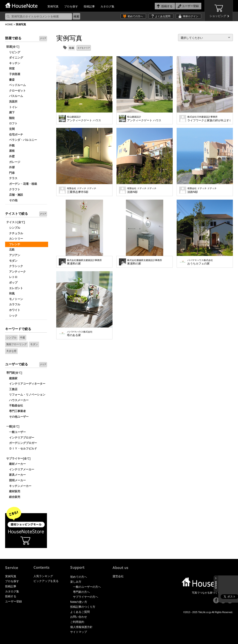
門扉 (10, 173)
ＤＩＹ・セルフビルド (22, 449)
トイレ (12, 107)
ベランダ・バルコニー (22, 140)
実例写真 (53, 7)
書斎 (10, 80)
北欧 (10, 250)
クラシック (15, 266)
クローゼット (16, 91)
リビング (13, 52)
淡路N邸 (142, 190)
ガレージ (13, 162)
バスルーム (15, 96)
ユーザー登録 (13, 601)
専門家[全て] (14, 373)
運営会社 (118, 576)
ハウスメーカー (17, 400)
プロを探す (71, 7)
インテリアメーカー (20, 469)
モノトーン (15, 299)
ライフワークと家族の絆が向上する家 (209, 119)
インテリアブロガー (20, 438)
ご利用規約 (77, 622)
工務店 (12, 389)
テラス (12, 178)
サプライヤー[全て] (18, 459)
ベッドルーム (16, 85)
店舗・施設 (15, 195)
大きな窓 (11, 351)
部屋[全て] (13, 47)
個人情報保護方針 (81, 627)
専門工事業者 (16, 411)
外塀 (10, 167)
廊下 (10, 112)
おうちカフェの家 (200, 262)
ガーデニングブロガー (22, 443)
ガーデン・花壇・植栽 (22, 184)
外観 (10, 145)
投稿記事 (89, 7)
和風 (10, 294)
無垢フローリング (17, 344)
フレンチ (13, 244)
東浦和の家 (84, 262)
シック (12, 316)
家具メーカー (16, 475)
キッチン (13, 63)
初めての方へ (135, 16)
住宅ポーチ (15, 135)
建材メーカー (16, 464)
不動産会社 (15, 406)
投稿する (11, 596)
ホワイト (13, 310)
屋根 (10, 151)
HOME (9, 24)
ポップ (12, 283)
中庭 (23, 337)
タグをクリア (84, 48)
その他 (12, 200)
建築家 (12, 378)
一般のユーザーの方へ (87, 587)
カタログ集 (107, 7)
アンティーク (16, 272)
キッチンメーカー (19, 486)
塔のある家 (80, 334)
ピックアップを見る (46, 581)
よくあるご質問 (80, 612)
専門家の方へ (81, 592)
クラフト (13, 189)
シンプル (13, 228)
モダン (12, 261)
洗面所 (12, 102)
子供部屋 (13, 74)
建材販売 (13, 491)
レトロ (12, 277)
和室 (10, 69)
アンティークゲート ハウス (84, 119)
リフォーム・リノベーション (26, 395)
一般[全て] (13, 426)
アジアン (13, 255)
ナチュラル (15, 233)
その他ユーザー (17, 417)
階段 (10, 118)
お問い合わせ (79, 617)
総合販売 (13, 497)
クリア (43, 38)
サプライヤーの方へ (86, 597)
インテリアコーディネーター (26, 384)
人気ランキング (43, 576)
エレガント (15, 288)
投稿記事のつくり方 (83, 607)
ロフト (12, 123)
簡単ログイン (191, 16)
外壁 (10, 156)
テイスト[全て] (16, 222)
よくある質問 (163, 16)
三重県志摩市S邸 (82, 190)
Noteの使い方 (79, 602)
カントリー (15, 239)
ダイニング (15, 58)
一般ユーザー (16, 432)
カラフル (13, 304)
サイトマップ (79, 632)
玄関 (10, 129)
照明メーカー (16, 480)
